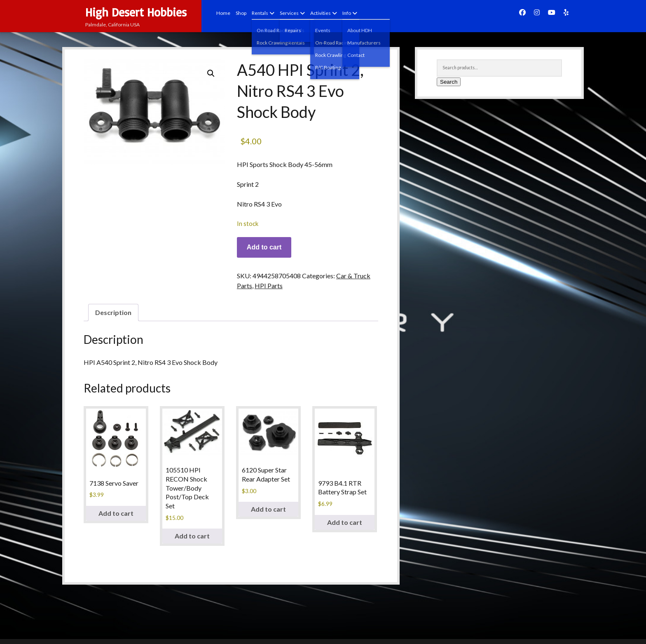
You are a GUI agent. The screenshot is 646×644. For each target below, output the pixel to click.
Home (223, 13)
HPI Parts (269, 286)
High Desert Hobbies (136, 12)
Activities (321, 13)
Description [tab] (113, 312)
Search (449, 82)
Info (347, 13)
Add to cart (264, 247)
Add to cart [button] (116, 513)
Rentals (260, 13)
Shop (241, 13)
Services (289, 13)
